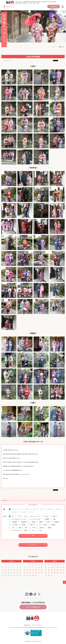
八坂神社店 (49, 509)
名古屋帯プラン (24, 522)
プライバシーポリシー (37, 625)
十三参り (33, 528)
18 (37, 501)
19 (39, 501)
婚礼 (26, 528)
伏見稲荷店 (24, 512)
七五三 (13, 528)
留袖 (20, 528)
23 (47, 501)
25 (51, 501)
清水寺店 (27, 509)
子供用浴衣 (56, 522)
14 (29, 501)
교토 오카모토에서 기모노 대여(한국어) (51, 628)
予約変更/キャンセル (54, 9)
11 (23, 501)
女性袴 (48, 522)
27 (55, 501)
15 (31, 501)
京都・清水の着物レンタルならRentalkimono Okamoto (33, 642)
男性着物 (47, 519)
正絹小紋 (42, 528)
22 (45, 501)
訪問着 (41, 522)
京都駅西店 (14, 512)
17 (35, 501)
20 (41, 501)
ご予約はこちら (54, 6)
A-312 (33, 531)
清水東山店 (58, 509)
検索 (33, 536)
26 (53, 501)
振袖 (54, 519)
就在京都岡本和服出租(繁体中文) (39, 628)
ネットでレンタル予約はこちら (33, 607)
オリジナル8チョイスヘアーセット (19, 519)
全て (13, 509)
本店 (19, 509)
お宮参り (26, 531)
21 (43, 501)
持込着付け (53, 525)
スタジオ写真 (15, 525)
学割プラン (55, 517)
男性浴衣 (24, 525)
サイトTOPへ (33, 545)
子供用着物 (14, 522)
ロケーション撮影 (43, 525)
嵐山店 (32, 512)
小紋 (19, 517)
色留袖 (49, 528)
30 (60, 501)
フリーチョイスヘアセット (35, 519)
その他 (40, 531)
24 (49, 501)
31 (62, 501)
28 (57, 501)
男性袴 (34, 522)
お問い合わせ (27, 625)
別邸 (41, 509)
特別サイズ (32, 525)
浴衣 (26, 517)
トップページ (54, 47)
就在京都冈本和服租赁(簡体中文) (28, 628)
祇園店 (34, 509)
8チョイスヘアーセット (35, 517)
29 (58, 501)
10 (21, 501)
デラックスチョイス (16, 531)
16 (33, 501)
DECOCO (46, 517)
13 (27, 501)
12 (25, 501)
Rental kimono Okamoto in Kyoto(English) (16, 628)
